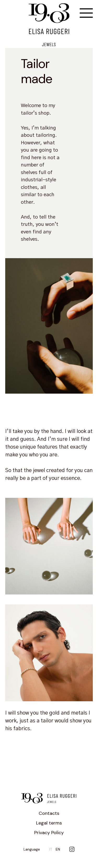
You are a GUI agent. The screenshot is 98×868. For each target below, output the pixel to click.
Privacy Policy (49, 833)
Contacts (49, 813)
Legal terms (49, 823)
